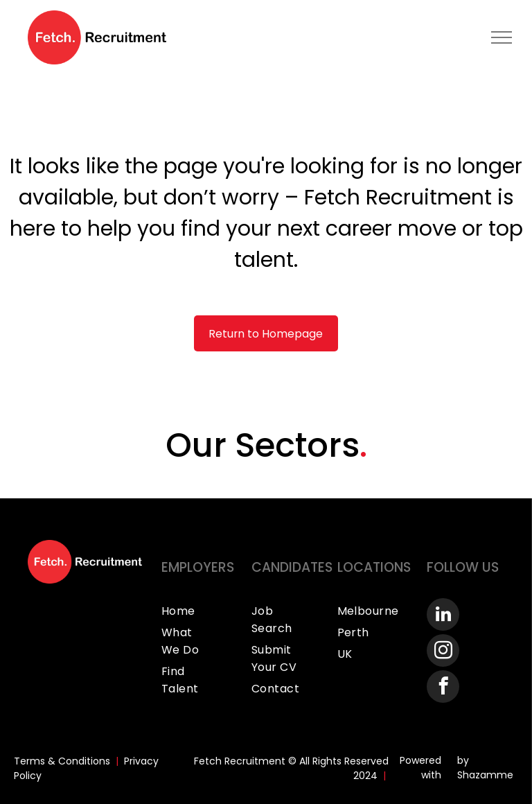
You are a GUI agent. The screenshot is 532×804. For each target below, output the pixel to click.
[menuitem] (200, 611)
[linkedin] (443, 616)
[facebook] (443, 688)
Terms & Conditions (62, 761)
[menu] (502, 37)
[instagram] (443, 652)
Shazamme (485, 775)
